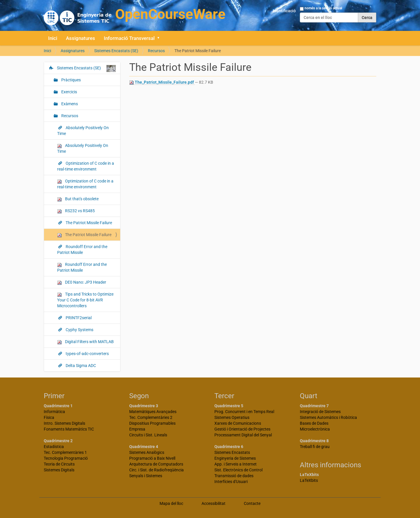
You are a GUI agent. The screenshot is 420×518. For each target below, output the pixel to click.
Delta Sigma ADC (80, 366)
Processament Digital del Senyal (243, 435)
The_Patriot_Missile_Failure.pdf (162, 82)
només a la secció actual (323, 8)
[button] (160, 38)
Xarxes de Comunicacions (238, 423)
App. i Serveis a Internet (236, 464)
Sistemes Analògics (147, 452)
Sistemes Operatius (232, 417)
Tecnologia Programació (66, 458)
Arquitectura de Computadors (156, 464)
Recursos (156, 51)
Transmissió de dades (234, 476)
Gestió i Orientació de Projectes (242, 429)
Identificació (284, 11)
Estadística (54, 447)
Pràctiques (71, 80)
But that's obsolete (78, 199)
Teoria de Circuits (59, 464)
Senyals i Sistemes (146, 476)
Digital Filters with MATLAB (85, 342)
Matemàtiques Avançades (153, 412)
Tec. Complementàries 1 (65, 452)
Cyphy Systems (79, 330)
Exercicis (69, 92)
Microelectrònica (315, 429)
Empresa (137, 429)
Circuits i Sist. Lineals (148, 435)
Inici (53, 38)
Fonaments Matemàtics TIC (69, 429)
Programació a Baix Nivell (152, 458)
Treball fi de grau (315, 447)
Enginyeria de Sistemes (235, 458)
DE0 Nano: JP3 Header (82, 282)
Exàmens (69, 104)
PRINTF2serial (78, 318)
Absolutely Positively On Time (83, 131)
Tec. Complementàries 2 (151, 417)
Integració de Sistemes (320, 412)
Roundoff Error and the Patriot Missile (82, 250)
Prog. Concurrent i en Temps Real (244, 412)
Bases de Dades (314, 423)
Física (49, 417)
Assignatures (80, 38)
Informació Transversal (129, 38)
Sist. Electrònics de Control (238, 470)
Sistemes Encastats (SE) (116, 51)
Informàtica (54, 412)
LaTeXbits (309, 480)
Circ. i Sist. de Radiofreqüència (156, 470)
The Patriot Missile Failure (88, 223)
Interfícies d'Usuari (231, 482)
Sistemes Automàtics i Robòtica (328, 417)
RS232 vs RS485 (76, 211)
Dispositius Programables (152, 423)
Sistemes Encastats (232, 452)
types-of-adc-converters (87, 354)
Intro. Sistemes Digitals (64, 423)
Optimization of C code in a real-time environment (86, 166)
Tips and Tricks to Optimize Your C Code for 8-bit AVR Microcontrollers (85, 300)
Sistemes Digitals (59, 470)
